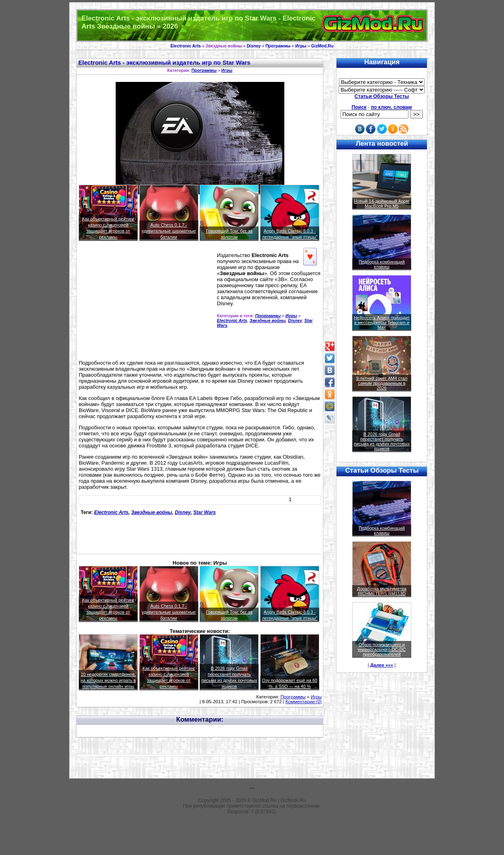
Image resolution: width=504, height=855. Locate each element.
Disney (254, 46)
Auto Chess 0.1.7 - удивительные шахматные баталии (169, 231)
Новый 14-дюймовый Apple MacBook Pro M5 (382, 204)
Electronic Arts (186, 46)
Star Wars (204, 512)
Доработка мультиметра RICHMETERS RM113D (382, 591)
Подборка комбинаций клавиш (382, 264)
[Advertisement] (135, 303)
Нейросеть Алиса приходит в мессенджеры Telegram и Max (382, 322)
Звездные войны (267, 320)
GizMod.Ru (322, 46)
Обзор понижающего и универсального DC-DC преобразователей (382, 649)
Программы (278, 46)
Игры (301, 46)
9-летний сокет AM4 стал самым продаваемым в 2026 (382, 383)
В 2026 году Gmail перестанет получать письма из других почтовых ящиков (382, 441)
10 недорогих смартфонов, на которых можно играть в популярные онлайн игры (108, 680)
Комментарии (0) (304, 702)
